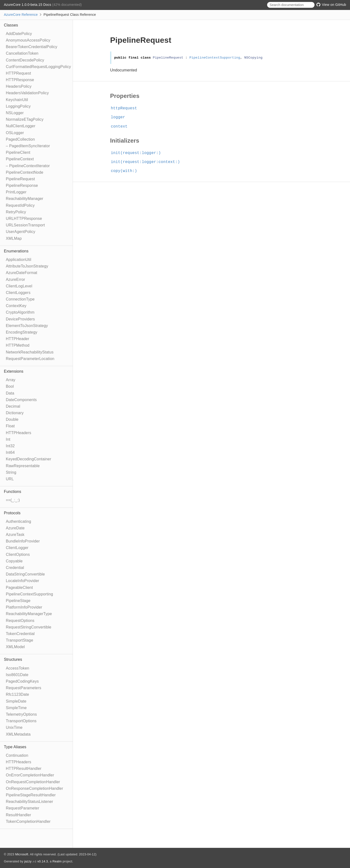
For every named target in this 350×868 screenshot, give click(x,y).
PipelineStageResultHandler (31, 795)
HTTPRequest (18, 73)
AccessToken (17, 668)
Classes (11, 25)
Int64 (10, 452)
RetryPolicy (16, 212)
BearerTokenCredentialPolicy (32, 47)
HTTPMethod (18, 345)
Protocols (12, 513)
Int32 (10, 446)
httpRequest (126, 108)
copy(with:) (126, 171)
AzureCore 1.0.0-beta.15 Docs (28, 5)
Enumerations (16, 251)
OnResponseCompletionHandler (35, 788)
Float (10, 426)
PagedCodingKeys (22, 681)
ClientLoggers (18, 293)
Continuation (17, 755)
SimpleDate (16, 701)
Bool (10, 386)
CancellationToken (22, 53)
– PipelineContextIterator (28, 166)
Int (8, 439)
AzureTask (15, 535)
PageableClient (19, 588)
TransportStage (20, 640)
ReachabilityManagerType (29, 614)
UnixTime (14, 727)
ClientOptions (18, 554)
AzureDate (15, 528)
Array (11, 380)
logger (120, 117)
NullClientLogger (21, 126)
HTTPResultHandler (24, 769)
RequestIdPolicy (20, 205)
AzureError (15, 279)
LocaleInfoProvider (22, 581)
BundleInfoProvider (23, 541)
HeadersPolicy (19, 86)
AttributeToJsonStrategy (27, 266)
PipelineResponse (22, 185)
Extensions (14, 371)
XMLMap (14, 238)
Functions (13, 492)
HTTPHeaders (18, 433)
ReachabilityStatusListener (30, 802)
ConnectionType (20, 299)
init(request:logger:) (138, 153)
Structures (13, 659)
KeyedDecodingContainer (29, 459)
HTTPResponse (20, 80)
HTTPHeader (17, 339)
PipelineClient (18, 152)
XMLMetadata (18, 734)
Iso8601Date (17, 675)
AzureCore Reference (21, 15)
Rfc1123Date (17, 694)
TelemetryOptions (21, 714)
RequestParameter (23, 808)
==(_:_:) (13, 500)
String (11, 472)
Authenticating (18, 521)
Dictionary (15, 413)
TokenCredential (20, 634)
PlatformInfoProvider (24, 607)
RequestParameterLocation (30, 359)
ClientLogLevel (19, 286)
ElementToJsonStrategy (27, 326)
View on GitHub (331, 5)
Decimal (13, 406)
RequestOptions (20, 621)
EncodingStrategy (22, 332)
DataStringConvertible (25, 574)
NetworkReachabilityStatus (30, 352)
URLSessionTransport (25, 225)
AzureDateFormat (22, 273)
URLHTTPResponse (24, 219)
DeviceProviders (20, 319)
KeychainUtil (17, 100)
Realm (57, 861)
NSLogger (15, 113)
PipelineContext (20, 159)
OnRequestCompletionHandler (33, 782)
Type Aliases (15, 747)
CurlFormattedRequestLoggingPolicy (38, 67)
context (121, 127)
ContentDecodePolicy (25, 60)
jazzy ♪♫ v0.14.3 (36, 861)
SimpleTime (16, 708)
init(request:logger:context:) (147, 162)
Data (10, 393)
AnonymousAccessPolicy (28, 40)
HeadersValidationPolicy (27, 93)
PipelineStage (18, 601)
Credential (15, 568)
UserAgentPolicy (21, 232)
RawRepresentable (23, 466)
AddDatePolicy (19, 34)
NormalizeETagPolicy (25, 119)
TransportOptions (21, 721)
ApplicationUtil (18, 260)
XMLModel (15, 647)
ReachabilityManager (25, 199)
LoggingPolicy (18, 106)
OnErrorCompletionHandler (30, 775)
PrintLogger (16, 192)
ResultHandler (18, 815)
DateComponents (21, 400)
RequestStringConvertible (29, 627)
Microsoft (22, 854)
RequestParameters (24, 688)
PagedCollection (20, 139)
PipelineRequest (20, 179)
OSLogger (15, 133)
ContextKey (16, 306)
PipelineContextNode (25, 172)
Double (12, 419)
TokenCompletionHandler (28, 821)
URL (10, 479)
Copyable (14, 561)
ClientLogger (17, 548)
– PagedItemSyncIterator (28, 146)
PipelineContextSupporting (29, 594)
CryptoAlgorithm (20, 312)
